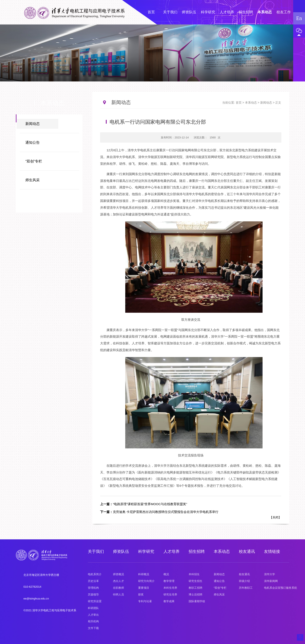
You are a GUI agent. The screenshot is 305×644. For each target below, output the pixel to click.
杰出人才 (118, 581)
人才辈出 (93, 615)
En (299, 18)
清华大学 (270, 574)
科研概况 (144, 574)
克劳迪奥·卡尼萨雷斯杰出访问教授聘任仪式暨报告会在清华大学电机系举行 (159, 512)
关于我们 (96, 551)
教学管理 (169, 581)
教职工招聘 (195, 588)
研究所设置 (95, 601)
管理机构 (93, 588)
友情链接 (272, 551)
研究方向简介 (146, 581)
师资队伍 (121, 551)
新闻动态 (33, 124)
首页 (239, 103)
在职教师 (118, 588)
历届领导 (93, 595)
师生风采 (33, 180)
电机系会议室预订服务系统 (280, 588)
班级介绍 (244, 581)
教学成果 (169, 601)
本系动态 (251, 103)
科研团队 (93, 608)
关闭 (275, 517)
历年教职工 (246, 588)
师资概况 (118, 574)
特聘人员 (118, 595)
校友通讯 (247, 551)
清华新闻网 (271, 581)
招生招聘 (197, 551)
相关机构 (93, 621)
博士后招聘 (195, 595)
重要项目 (144, 588)
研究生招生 (195, 581)
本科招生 (194, 574)
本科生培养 (170, 588)
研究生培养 (170, 595)
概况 (166, 574)
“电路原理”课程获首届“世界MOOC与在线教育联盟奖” (144, 504)
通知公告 (33, 143)
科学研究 (146, 551)
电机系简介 (95, 574)
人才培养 (172, 551)
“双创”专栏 (34, 161)
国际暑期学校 (197, 601)
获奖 (141, 595)
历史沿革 (93, 581)
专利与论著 (145, 601)
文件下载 (93, 628)
